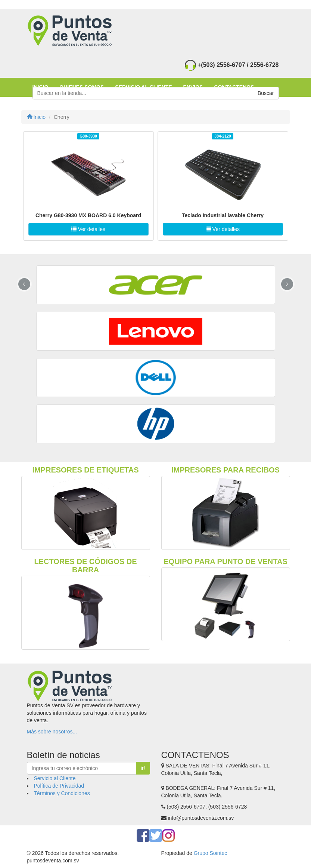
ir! (143, 768)
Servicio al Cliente (55, 778)
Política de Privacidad (59, 786)
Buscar (266, 93)
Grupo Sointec (211, 853)
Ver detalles (88, 229)
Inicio (36, 117)
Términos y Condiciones (62, 793)
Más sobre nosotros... (52, 732)
